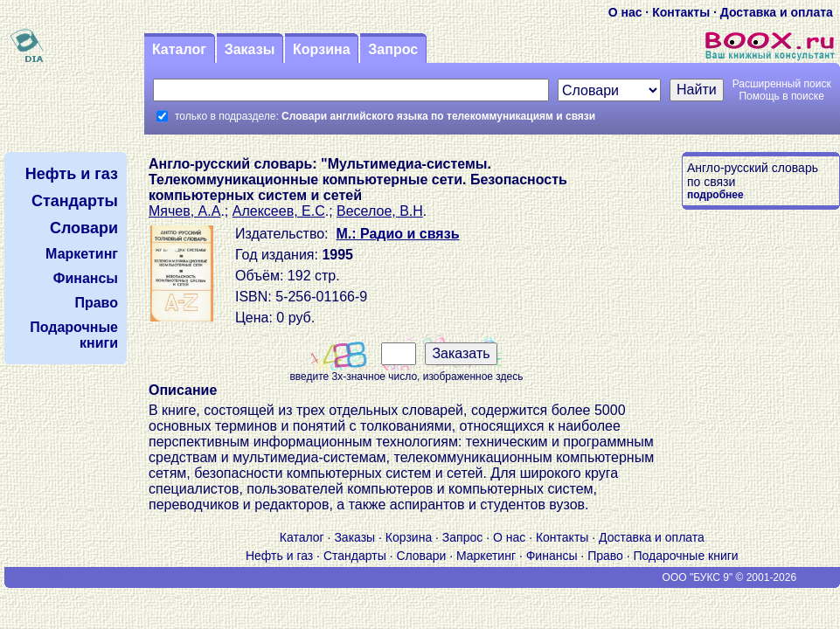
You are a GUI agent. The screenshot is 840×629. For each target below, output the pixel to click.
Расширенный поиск (782, 84)
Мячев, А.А (184, 211)
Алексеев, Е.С (279, 211)
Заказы (250, 49)
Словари (421, 556)
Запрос (393, 49)
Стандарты (355, 556)
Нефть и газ (279, 556)
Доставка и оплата (777, 12)
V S (56, 577)
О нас (625, 12)
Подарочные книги (686, 556)
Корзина (321, 49)
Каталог (179, 49)
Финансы (552, 556)
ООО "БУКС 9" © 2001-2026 (730, 577)
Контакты (681, 12)
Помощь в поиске (781, 96)
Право (605, 556)
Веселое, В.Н (380, 211)
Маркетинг (486, 556)
